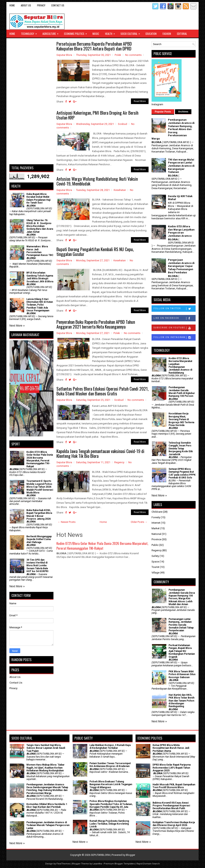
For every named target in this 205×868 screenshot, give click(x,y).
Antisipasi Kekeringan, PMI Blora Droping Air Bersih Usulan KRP (97, 115)
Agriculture (52, 33)
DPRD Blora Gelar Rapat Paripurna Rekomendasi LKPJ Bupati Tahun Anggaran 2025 (172, 768)
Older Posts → (139, 522)
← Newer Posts (67, 522)
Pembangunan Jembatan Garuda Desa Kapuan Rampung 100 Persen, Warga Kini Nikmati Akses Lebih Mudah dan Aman (182, 597)
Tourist (155, 567)
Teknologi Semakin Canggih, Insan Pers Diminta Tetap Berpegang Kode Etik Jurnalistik (181, 449)
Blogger (131, 855)
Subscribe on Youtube (174, 328)
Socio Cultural (132, 33)
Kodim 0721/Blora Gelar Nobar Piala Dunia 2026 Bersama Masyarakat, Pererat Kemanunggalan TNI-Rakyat (102, 546)
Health (111, 33)
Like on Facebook (174, 318)
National (156, 534)
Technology (30, 33)
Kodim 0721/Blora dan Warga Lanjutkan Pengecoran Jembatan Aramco (181, 231)
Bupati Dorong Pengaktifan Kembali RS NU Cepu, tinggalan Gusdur (95, 252)
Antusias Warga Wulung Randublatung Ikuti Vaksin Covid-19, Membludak (97, 181)
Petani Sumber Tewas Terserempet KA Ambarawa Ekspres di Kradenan (110, 765)
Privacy (41, 5)
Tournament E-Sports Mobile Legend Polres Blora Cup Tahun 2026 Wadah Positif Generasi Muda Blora (40, 487)
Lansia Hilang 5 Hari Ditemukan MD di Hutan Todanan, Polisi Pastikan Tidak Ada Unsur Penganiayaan (40, 305)
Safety (155, 556)
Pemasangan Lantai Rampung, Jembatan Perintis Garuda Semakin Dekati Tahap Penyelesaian (181, 625)
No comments (133, 55)
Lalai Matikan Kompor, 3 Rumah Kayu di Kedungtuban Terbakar (110, 747)
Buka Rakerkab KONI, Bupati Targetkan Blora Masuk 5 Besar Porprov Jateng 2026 (39, 515)
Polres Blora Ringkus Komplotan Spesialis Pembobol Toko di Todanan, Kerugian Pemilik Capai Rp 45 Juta (111, 804)
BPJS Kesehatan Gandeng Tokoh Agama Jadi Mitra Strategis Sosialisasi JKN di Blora (40, 277)
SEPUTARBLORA (100, 855)
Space (155, 562)
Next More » (17, 326)
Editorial (182, 34)
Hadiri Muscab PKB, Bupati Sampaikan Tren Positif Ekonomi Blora (174, 786)
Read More (140, 101)
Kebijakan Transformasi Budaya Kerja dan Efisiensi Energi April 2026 (174, 824)
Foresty (156, 517)
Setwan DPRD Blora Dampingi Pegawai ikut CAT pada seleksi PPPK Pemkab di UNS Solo (182, 473)
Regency (119, 462)
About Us (26, 5)
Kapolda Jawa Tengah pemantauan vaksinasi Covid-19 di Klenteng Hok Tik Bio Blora (100, 453)
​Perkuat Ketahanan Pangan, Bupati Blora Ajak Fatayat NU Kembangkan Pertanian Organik (182, 651)
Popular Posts (163, 112)
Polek (118, 55)
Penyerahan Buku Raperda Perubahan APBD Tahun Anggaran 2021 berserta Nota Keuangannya (96, 324)
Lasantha (97, 864)
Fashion (167, 34)
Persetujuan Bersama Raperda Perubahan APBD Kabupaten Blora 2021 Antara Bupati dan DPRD (94, 46)
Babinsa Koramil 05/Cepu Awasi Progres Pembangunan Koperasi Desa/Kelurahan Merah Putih (171, 806)
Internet (156, 523)
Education (151, 34)
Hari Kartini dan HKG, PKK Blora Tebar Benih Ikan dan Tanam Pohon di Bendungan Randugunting (181, 701)
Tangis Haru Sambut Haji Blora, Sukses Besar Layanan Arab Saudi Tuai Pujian (46, 748)
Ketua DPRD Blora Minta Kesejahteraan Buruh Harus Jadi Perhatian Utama (171, 748)
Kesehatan (120, 190)
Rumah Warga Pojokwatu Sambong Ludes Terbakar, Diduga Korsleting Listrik (109, 824)
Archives (183, 112)
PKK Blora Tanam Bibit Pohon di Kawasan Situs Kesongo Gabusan (182, 674)
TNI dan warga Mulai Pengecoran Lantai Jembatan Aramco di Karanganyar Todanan (181, 166)
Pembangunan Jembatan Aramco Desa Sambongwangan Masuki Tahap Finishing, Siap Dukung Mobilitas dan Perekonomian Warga (47, 789)
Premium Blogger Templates (119, 864)
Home (12, 5)
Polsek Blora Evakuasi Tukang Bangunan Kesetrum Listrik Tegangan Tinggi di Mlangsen (111, 784)
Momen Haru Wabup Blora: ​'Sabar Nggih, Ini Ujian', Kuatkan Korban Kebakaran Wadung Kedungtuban (45, 768)
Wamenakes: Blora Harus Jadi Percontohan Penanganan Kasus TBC (40, 251)
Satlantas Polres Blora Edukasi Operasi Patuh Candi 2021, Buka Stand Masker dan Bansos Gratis (102, 391)
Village (155, 573)
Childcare (157, 512)
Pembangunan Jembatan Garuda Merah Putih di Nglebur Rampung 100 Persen (182, 392)
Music (96, 34)
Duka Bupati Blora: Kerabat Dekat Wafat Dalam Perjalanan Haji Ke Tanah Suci (38, 198)
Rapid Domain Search (148, 864)
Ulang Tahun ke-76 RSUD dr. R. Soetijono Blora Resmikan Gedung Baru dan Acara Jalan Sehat (40, 226)
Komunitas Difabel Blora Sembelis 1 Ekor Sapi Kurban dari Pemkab (47, 806)
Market (156, 528)
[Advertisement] (31, 101)
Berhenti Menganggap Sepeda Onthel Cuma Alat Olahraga (39, 539)
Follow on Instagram (174, 338)
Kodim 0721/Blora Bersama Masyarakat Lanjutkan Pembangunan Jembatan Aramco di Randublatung (180, 366)
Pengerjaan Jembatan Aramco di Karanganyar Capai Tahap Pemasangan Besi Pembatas (181, 266)
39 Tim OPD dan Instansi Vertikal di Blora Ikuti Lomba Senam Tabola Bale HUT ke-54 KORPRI (37, 566)
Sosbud (123, 124)
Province (156, 539)
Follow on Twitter (174, 309)
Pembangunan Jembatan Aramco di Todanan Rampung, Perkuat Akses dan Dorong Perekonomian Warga (173, 129)
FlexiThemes (63, 864)
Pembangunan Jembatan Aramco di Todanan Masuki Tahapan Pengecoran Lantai (48, 825)
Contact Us (58, 5)
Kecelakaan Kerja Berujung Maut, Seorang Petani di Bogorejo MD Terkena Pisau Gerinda (181, 419)
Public (155, 545)
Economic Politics (77, 33)
